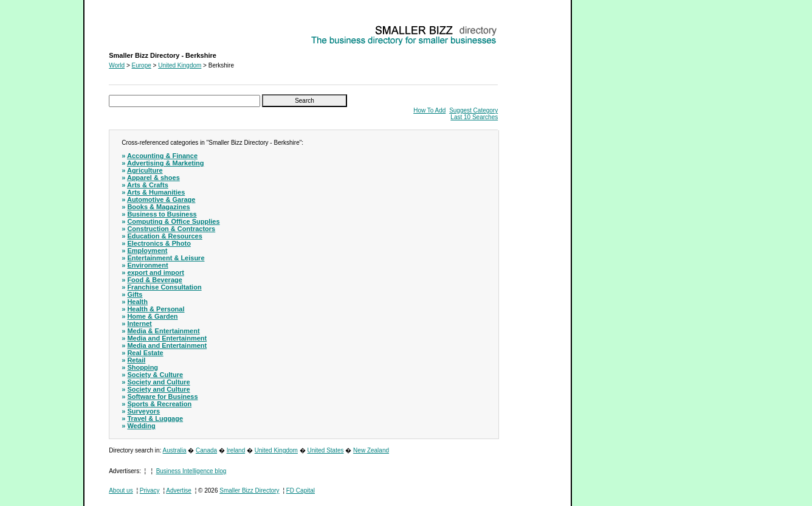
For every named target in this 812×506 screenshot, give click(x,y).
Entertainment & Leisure (166, 258)
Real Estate (145, 353)
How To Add (429, 110)
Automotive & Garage (161, 199)
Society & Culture (155, 375)
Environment (147, 265)
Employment (147, 251)
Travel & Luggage (155, 418)
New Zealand (371, 450)
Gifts (135, 294)
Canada (206, 450)
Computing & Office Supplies (173, 221)
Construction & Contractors (171, 229)
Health (137, 302)
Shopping (143, 367)
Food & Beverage (154, 280)
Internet (139, 324)
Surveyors (143, 411)
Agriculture (145, 170)
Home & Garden (152, 316)
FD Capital (301, 490)
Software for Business (162, 397)
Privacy (150, 490)
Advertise (179, 490)
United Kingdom (180, 65)
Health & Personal (156, 309)
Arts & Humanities (156, 192)
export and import (156, 272)
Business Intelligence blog (191, 471)
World (117, 65)
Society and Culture (158, 382)
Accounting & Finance (162, 156)
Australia (175, 450)
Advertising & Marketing (166, 163)
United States (325, 450)
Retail (136, 360)
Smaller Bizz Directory (249, 490)
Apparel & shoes (153, 178)
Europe (142, 65)
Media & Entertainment (163, 331)
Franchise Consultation (164, 287)
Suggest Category (473, 110)
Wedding (141, 426)
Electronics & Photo (159, 243)
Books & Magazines (158, 207)
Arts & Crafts (148, 185)
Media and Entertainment (167, 338)
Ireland (236, 450)
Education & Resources (164, 236)
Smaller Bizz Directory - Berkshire (154, 28)
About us (121, 490)
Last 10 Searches (474, 117)
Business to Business (162, 214)
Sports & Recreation (159, 404)
